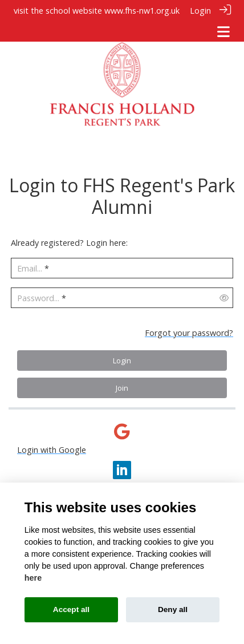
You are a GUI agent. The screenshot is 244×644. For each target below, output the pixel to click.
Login (200, 11)
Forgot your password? (189, 331)
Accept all (71, 609)
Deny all (173, 609)
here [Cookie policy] (33, 578)
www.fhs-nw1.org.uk (142, 11)
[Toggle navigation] (223, 32)
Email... (30, 267)
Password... (38, 297)
